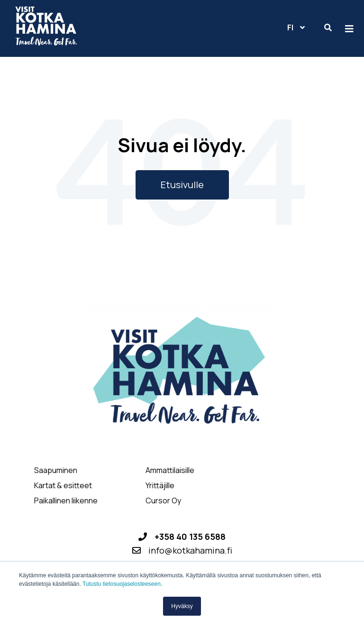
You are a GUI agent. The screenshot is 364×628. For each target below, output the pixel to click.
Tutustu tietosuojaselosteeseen (122, 584)
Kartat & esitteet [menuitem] (63, 486)
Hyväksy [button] (182, 606)
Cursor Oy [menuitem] (163, 501)
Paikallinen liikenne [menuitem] (66, 501)
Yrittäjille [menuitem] (160, 486)
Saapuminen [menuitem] (56, 470)
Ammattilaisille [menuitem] (170, 470)
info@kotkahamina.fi (190, 550)
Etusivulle (182, 185)
